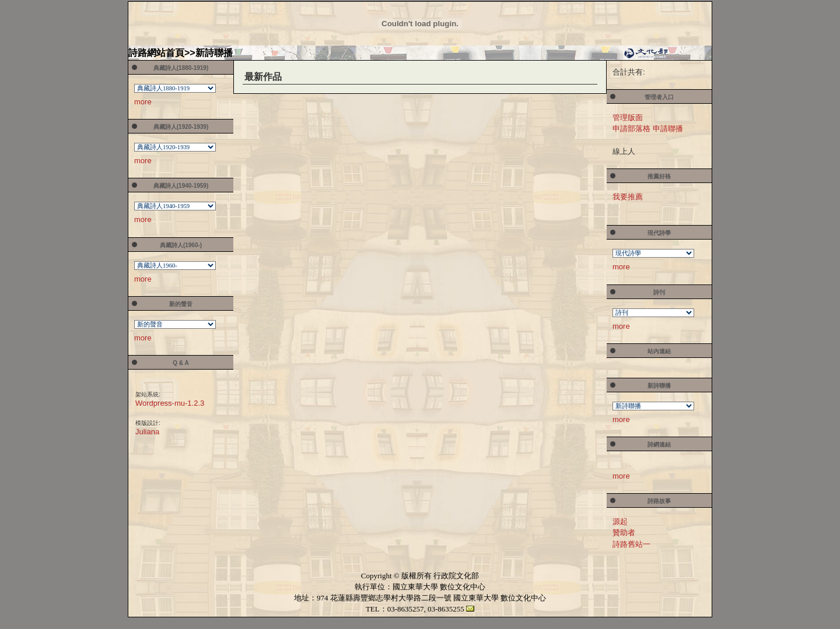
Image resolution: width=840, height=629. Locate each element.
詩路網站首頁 (156, 53)
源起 (620, 521)
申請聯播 (668, 129)
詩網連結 (659, 444)
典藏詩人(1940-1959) (181, 186)
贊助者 (624, 533)
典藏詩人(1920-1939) (181, 127)
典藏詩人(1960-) (181, 245)
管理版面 (628, 117)
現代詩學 (659, 233)
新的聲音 (181, 304)
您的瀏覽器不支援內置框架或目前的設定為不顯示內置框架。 (176, 89)
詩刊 (659, 292)
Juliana (147, 432)
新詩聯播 (214, 53)
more (143, 102)
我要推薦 (628, 197)
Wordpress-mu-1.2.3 (170, 403)
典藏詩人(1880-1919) (181, 68)
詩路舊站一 (631, 544)
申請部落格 (631, 129)
